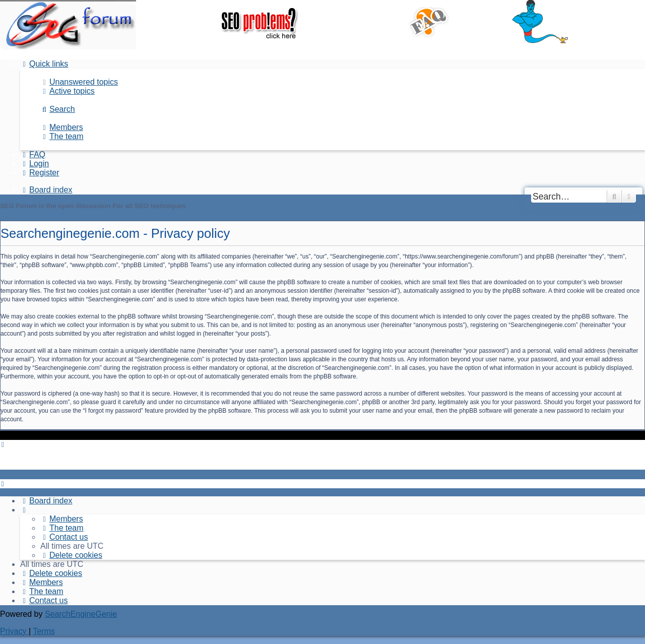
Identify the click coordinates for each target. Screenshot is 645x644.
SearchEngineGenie (81, 614)
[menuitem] (79, 82)
